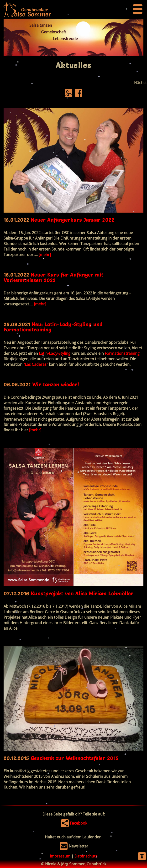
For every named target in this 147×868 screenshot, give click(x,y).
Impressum (60, 856)
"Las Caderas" (36, 364)
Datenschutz (86, 856)
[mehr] (45, 255)
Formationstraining (122, 353)
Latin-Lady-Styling (55, 353)
